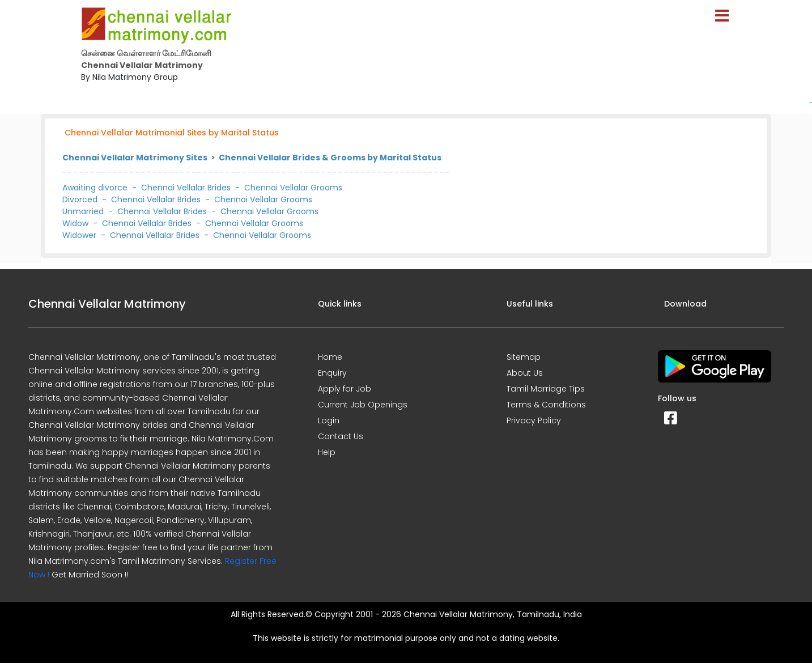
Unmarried (83, 211)
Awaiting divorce (95, 188)
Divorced (80, 199)
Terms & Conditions (546, 405)
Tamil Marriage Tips (546, 389)
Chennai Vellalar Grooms (293, 188)
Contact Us (341, 436)
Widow (75, 223)
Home (330, 357)
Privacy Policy (534, 420)
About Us (525, 373)
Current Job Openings (363, 405)
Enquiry (332, 373)
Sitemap (524, 357)
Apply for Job (345, 389)
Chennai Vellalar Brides (186, 188)
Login (329, 420)
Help (327, 452)
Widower (79, 235)
